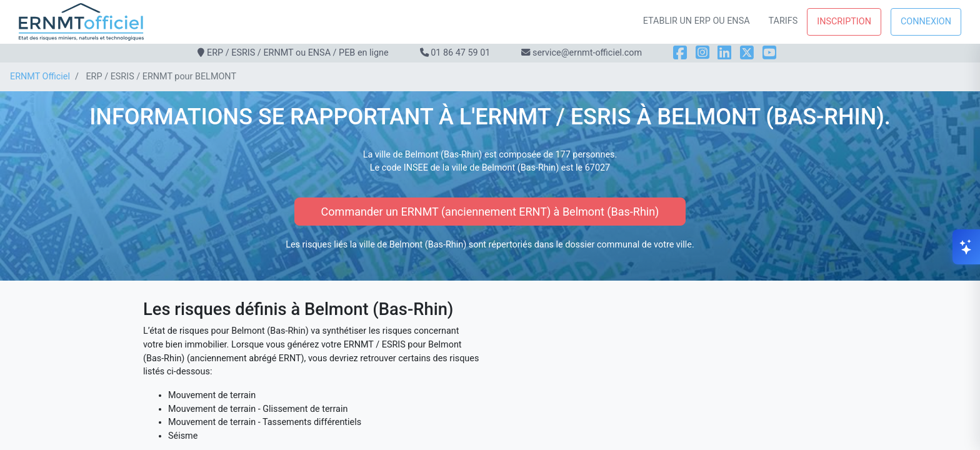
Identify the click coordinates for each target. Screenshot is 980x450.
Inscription (844, 22)
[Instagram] (702, 53)
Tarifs (783, 21)
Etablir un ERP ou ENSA (697, 21)
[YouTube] (769, 53)
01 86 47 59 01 (460, 53)
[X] (747, 53)
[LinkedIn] (724, 53)
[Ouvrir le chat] (966, 247)
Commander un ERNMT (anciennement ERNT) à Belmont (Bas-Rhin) (490, 212)
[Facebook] (680, 53)
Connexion (926, 22)
